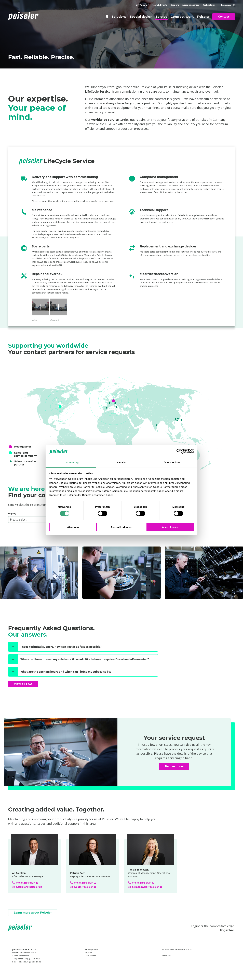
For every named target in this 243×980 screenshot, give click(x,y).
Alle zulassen (170, 527)
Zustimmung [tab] (71, 462)
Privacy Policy (91, 950)
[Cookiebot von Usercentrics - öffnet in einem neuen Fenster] (179, 451)
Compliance (91, 956)
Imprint (88, 953)
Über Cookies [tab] (172, 462)
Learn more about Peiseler (33, 913)
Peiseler (203, 17)
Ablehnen (73, 527)
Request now (174, 766)
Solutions (119, 17)
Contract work (182, 17)
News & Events (159, 5)
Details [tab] (122, 462)
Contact (224, 17)
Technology (209, 5)
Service (161, 17)
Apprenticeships (191, 5)
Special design (141, 17)
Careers (175, 5)
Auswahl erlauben (122, 527)
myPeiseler (142, 5)
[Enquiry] (45, 520)
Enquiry (12, 514)
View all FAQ (23, 684)
